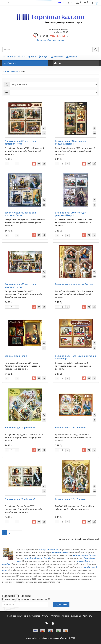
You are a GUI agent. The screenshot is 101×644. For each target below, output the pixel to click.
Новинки (10, 57)
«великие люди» (60, 552)
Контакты (88, 616)
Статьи (46, 616)
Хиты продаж (27, 57)
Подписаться (61, 604)
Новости (57, 57)
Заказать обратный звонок (51, 40)
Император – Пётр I (48, 549)
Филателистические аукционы (66, 616)
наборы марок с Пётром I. (85, 555)
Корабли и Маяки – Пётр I (37, 558)
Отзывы (72, 57)
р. (71, 3)
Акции (43, 57)
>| (19, 533)
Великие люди (12, 72)
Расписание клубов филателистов (24, 616)
